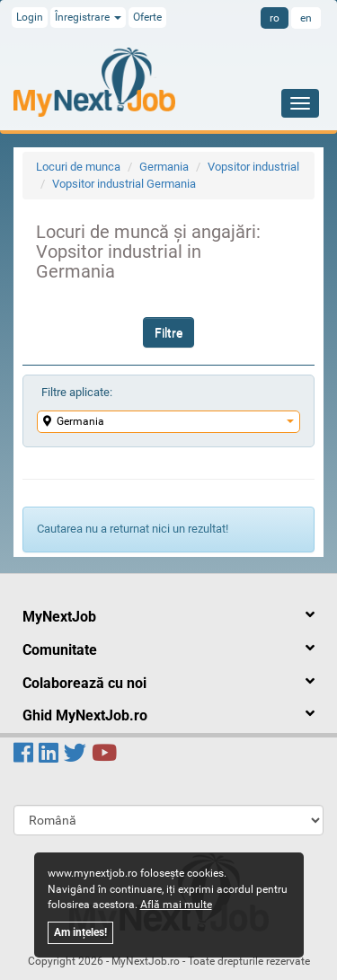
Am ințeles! (80, 932)
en (306, 18)
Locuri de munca (78, 167)
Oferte (147, 17)
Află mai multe (176, 905)
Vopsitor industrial (253, 167)
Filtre (168, 332)
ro (275, 18)
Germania (164, 167)
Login (30, 17)
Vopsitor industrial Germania (124, 184)
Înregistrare (88, 17)
